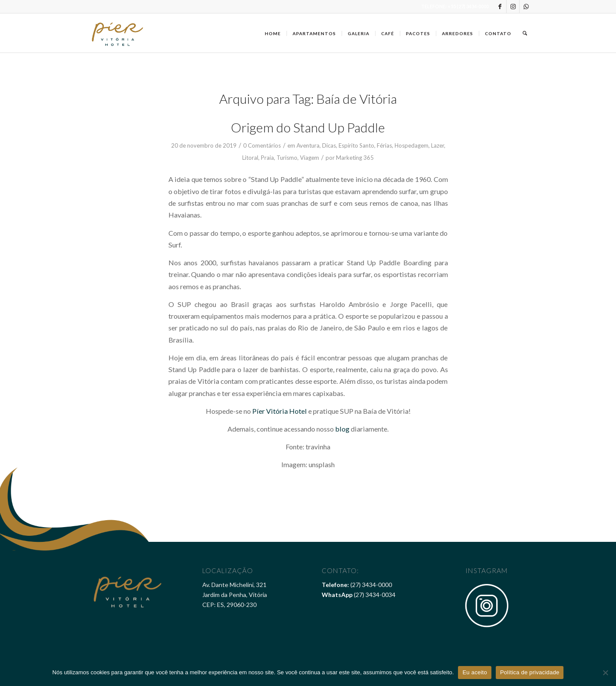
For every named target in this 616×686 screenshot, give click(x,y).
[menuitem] (273, 33)
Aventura (308, 145)
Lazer (438, 145)
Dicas (329, 145)
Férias (384, 145)
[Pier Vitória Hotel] (118, 33)
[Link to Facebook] (500, 7)
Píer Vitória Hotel (280, 411)
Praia (267, 158)
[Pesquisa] (525, 33)
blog (342, 429)
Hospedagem (412, 145)
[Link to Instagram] (513, 7)
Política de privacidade (530, 672)
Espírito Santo (356, 145)
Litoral (250, 158)
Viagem (310, 158)
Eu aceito (474, 672)
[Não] (605, 673)
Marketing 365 (355, 158)
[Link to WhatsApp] (526, 7)
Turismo (287, 158)
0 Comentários (262, 145)
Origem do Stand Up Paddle (308, 127)
